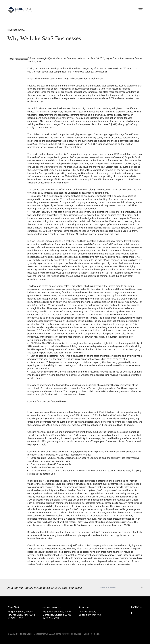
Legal (97, 634)
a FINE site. (76, 634)
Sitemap (88, 634)
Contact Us (137, 607)
